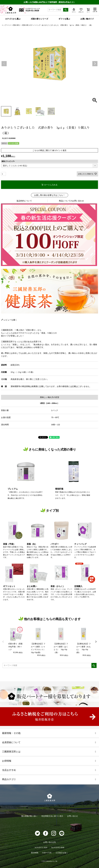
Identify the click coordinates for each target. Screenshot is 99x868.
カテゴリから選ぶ (13, 19)
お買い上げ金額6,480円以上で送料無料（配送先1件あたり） (50, 2)
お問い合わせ (72, 816)
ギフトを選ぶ (64, 19)
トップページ (6, 25)
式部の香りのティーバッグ (31, 25)
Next (95, 64)
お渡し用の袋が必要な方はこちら (49, 195)
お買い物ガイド (87, 19)
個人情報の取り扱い (29, 816)
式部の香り (16, 25)
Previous (4, 64)
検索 (66, 10)
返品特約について (24, 201)
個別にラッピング (8, 161)
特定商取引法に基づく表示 (52, 816)
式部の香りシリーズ (40, 19)
